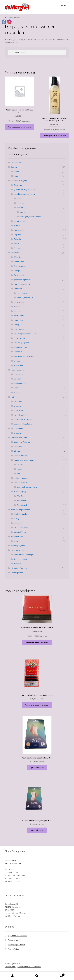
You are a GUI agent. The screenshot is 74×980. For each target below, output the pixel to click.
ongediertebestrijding (23, 419)
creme (19, 198)
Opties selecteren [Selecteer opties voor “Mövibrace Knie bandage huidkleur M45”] (37, 767)
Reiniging (18, 239)
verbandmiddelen (21, 528)
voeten (20, 473)
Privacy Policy (13, 949)
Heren (16, 176)
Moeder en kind (17, 537)
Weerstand (18, 365)
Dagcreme (18, 185)
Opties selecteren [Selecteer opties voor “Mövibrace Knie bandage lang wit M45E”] (37, 830)
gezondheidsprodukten (23, 280)
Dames (17, 171)
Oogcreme (18, 235)
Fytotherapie (19, 275)
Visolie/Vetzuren (21, 347)
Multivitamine (20, 316)
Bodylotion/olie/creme (23, 442)
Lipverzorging (20, 221)
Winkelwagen (57, 974)
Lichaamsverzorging (19, 437)
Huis (13, 397)
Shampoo (18, 388)
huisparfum (19, 410)
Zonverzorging (20, 491)
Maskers (17, 225)
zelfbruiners (22, 500)
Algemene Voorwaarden (17, 936)
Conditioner (19, 374)
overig (22, 212)
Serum (17, 244)
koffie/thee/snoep (21, 415)
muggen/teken (23, 293)
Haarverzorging (17, 370)
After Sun (20, 496)
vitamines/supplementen (24, 356)
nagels (20, 469)
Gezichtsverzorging (19, 180)
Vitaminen (18, 352)
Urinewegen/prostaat (23, 343)
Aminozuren (19, 262)
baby (16, 541)
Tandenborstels (20, 559)
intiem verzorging (21, 478)
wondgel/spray (20, 532)
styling (17, 392)
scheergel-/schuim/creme (27, 487)
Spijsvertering (20, 338)
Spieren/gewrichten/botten (25, 334)
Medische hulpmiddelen (20, 510)
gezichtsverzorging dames (25, 189)
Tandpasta (18, 564)
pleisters (18, 523)
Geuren (14, 167)
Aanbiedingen (16, 162)
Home (10, 17)
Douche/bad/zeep (21, 455)
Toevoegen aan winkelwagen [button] (19, 127)
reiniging (21, 203)
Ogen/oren (18, 320)
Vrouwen (17, 361)
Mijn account (12, 976)
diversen (17, 406)
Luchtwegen (19, 302)
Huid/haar (18, 289)
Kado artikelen (17, 428)
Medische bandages (22, 514)
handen (20, 464)
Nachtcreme (19, 230)
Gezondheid (16, 253)
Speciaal (17, 248)
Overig (17, 325)
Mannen (17, 307)
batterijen (18, 401)
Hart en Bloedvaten (22, 284)
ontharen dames (21, 482)
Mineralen (18, 311)
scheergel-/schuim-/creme (31, 217)
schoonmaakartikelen (23, 424)
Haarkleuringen (20, 383)
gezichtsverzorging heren (24, 194)
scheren (20, 208)
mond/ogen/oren (18, 546)
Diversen (17, 379)
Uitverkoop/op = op (19, 568)
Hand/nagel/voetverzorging (25, 460)
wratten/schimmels (25, 298)
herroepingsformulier (17, 945)
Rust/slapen (19, 329)
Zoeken (37, 976)
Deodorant (18, 446)
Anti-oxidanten (20, 266)
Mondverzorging (18, 550)
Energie (17, 271)
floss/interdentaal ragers (24, 555)
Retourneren (13, 940)
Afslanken (18, 257)
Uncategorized (17, 573)
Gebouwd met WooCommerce (29, 967)
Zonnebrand (22, 505)
